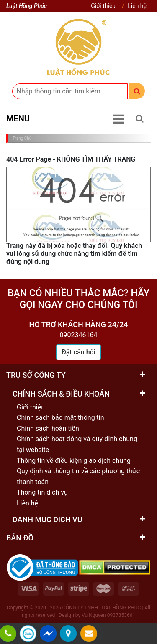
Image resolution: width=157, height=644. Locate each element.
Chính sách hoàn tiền (48, 428)
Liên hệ (137, 6)
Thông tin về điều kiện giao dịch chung (74, 461)
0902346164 (79, 335)
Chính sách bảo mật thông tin (60, 418)
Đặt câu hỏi (78, 352)
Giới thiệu (103, 6)
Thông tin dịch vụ (42, 492)
